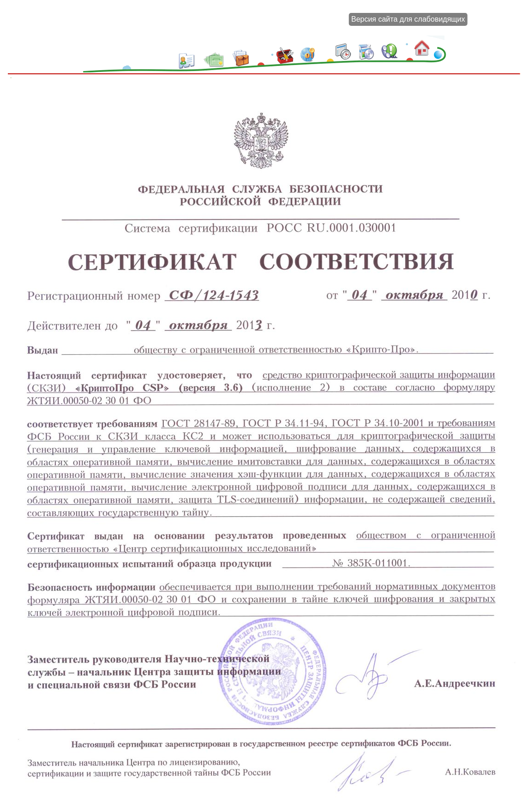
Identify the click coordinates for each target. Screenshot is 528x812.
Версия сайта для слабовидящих (408, 19)
